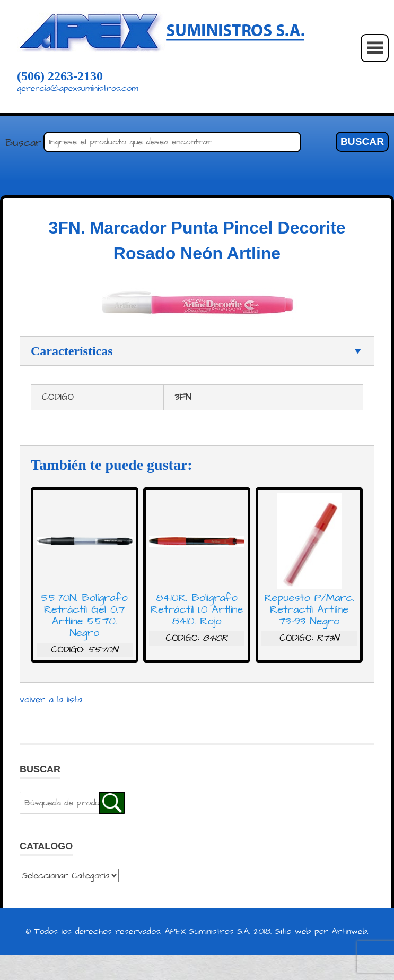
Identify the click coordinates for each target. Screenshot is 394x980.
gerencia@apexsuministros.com (78, 88)
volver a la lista (51, 700)
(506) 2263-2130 (60, 76)
